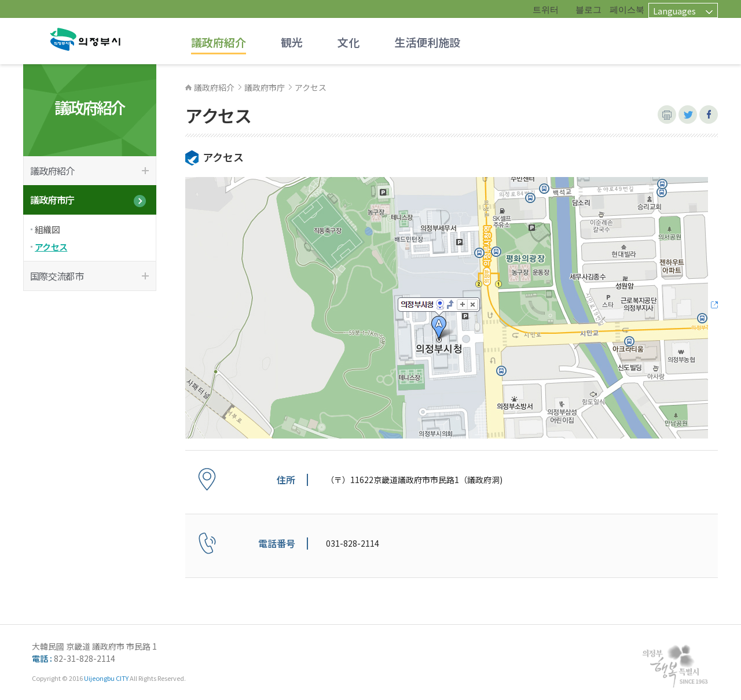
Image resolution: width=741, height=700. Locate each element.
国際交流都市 (57, 276)
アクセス (51, 247)
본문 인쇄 (667, 115)
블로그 (588, 9)
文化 (349, 42)
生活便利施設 (427, 42)
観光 (292, 42)
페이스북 (627, 9)
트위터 (546, 9)
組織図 (47, 229)
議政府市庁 (52, 200)
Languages (674, 11)
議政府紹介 (219, 42)
